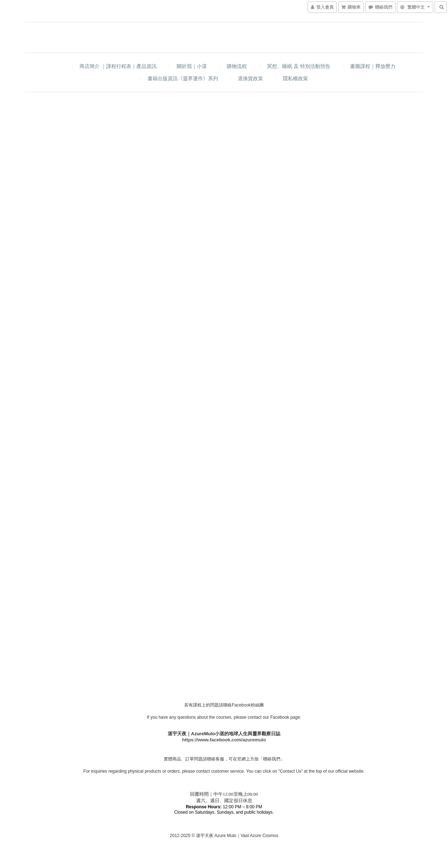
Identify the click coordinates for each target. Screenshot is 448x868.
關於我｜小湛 (192, 66)
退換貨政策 (250, 78)
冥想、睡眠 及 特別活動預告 (299, 66)
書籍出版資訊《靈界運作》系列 (183, 78)
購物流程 (237, 66)
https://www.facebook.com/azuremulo (224, 740)
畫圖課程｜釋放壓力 (373, 66)
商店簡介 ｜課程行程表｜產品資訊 (118, 66)
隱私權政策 (295, 78)
